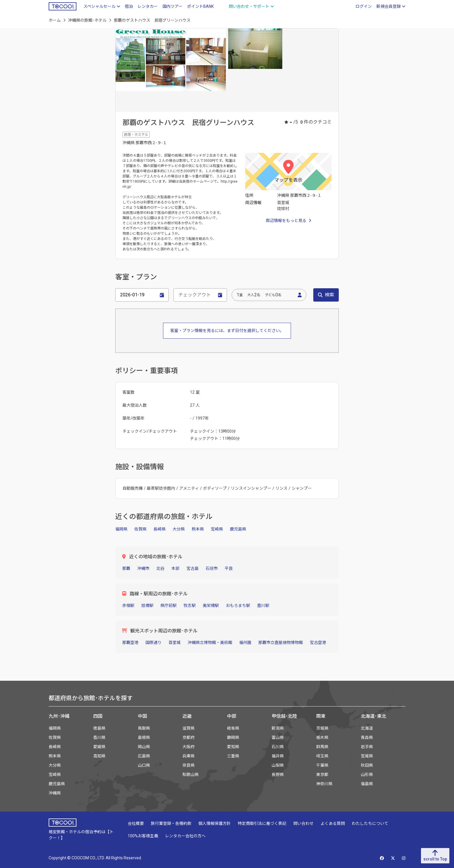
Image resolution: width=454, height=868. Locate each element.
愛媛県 (99, 747)
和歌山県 (191, 775)
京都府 (188, 737)
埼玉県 (322, 756)
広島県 (144, 756)
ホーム (55, 20)
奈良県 (188, 765)
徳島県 (99, 728)
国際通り (153, 643)
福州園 (245, 643)
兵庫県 (188, 756)
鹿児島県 (238, 529)
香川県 (99, 737)
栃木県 (322, 737)
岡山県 (144, 747)
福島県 (367, 784)
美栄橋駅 (211, 605)
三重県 (233, 756)
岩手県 (367, 747)
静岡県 (233, 737)
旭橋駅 (147, 605)
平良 (229, 568)
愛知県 (233, 747)
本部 (175, 568)
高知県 (99, 756)
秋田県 (367, 765)
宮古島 (193, 568)
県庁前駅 (169, 605)
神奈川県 (324, 784)
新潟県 (278, 728)
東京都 (322, 775)
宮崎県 (217, 529)
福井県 (278, 756)
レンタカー (148, 6)
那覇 (126, 568)
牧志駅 (190, 605)
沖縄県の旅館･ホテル (87, 20)
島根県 (144, 737)
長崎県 (160, 529)
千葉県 (322, 765)
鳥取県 (144, 728)
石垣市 (212, 568)
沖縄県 (55, 793)
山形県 (367, 775)
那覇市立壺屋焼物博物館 (281, 643)
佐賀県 (140, 529)
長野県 (278, 775)
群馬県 (322, 747)
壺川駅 (263, 605)
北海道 (367, 728)
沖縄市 (143, 568)
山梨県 (278, 765)
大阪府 (188, 747)
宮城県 (367, 756)
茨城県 (322, 728)
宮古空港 (318, 643)
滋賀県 (188, 728)
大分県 (179, 529)
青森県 (367, 737)
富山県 (278, 737)
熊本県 (198, 529)
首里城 (175, 643)
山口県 (144, 765)
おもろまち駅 (238, 605)
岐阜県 (233, 728)
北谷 (160, 568)
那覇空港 (130, 643)
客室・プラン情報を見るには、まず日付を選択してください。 (227, 331)
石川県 (278, 747)
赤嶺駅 (128, 605)
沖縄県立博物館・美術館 (210, 643)
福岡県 (121, 529)
